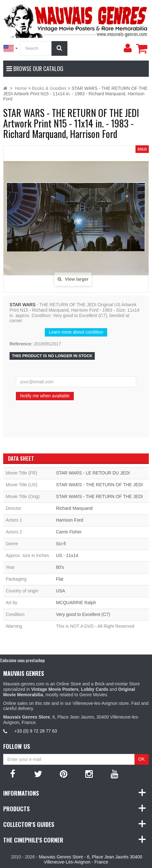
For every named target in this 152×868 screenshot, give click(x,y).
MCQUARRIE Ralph (76, 603)
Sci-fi (61, 544)
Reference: (21, 344)
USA (61, 591)
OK (142, 759)
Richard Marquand (74, 508)
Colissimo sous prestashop (22, 660)
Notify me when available (45, 396)
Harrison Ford (70, 520)
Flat (60, 579)
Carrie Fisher (69, 532)
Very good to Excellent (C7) (83, 614)
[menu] (128, 48)
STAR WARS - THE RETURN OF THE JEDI (99, 485)
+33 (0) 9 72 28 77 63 (36, 731)
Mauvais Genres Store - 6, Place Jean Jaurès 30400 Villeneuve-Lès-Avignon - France (90, 860)
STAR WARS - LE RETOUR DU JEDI (93, 473)
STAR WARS (23, 305)
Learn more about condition (76, 332)
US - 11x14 (67, 555)
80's (60, 567)
